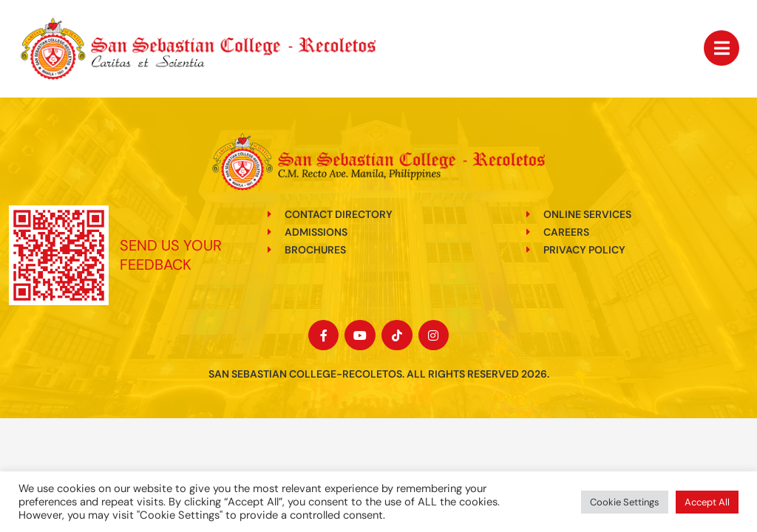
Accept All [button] (707, 502)
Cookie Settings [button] (625, 502)
